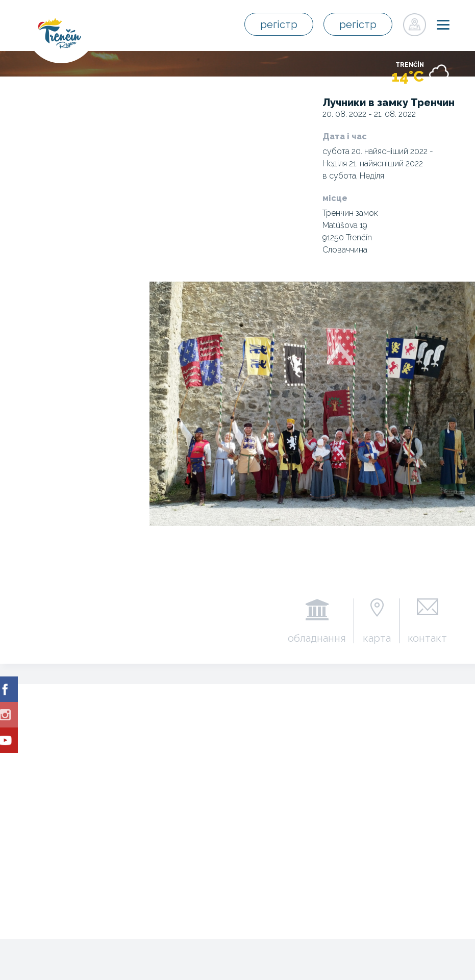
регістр (279, 24)
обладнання (317, 638)
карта (377, 638)
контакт (427, 638)
